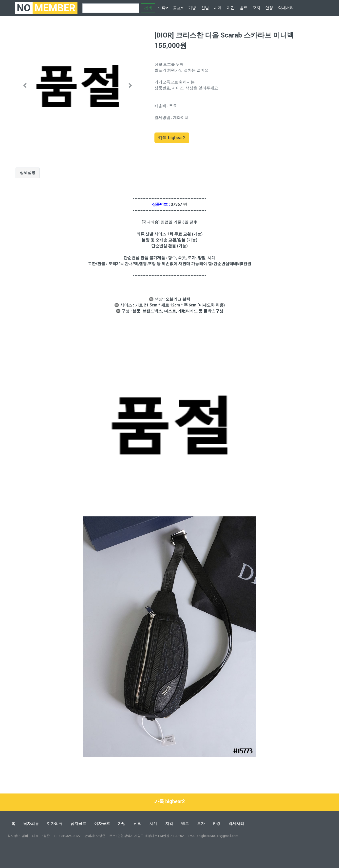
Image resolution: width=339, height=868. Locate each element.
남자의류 (31, 823)
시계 (218, 8)
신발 (205, 8)
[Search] (111, 8)
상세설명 (28, 173)
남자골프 (78, 823)
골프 (178, 8)
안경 (269, 8)
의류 (163, 8)
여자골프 (102, 823)
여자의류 (55, 823)
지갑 (231, 8)
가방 (192, 8)
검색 (148, 8)
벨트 (244, 8)
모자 (256, 8)
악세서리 (286, 8)
